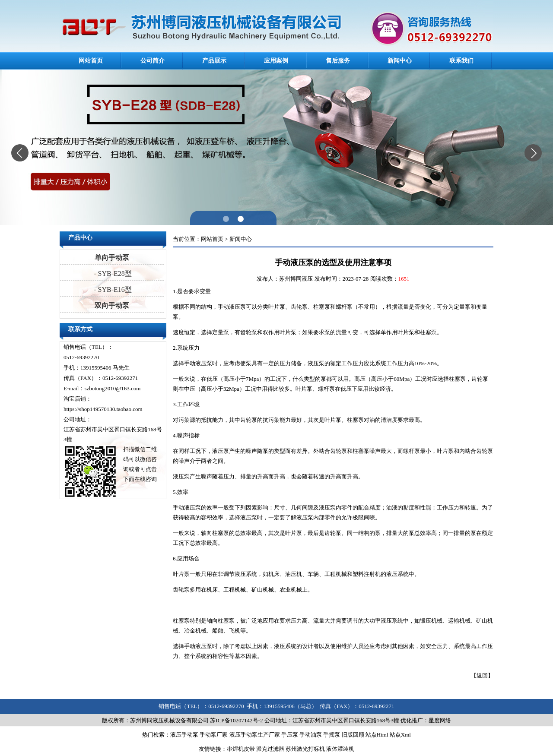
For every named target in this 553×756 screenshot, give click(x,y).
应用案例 (276, 61)
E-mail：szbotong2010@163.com (102, 388)
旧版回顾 (353, 735)
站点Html (377, 735)
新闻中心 (400, 61)
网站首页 (91, 61)
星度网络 (440, 720)
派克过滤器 (270, 749)
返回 (482, 675)
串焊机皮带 (241, 749)
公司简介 (153, 61)
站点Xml (400, 735)
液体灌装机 (340, 749)
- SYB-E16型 (112, 289)
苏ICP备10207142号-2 (236, 720)
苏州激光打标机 (305, 749)
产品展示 (214, 61)
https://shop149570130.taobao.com (103, 409)
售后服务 (338, 61)
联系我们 (461, 61)
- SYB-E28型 (112, 274)
